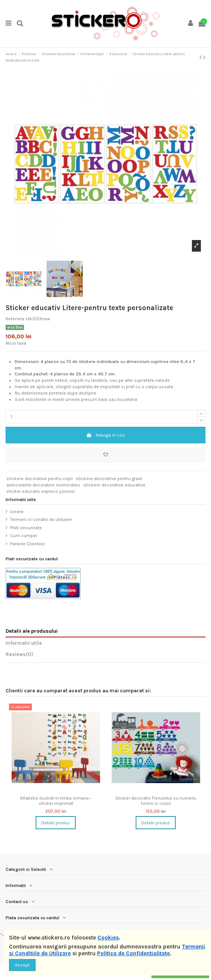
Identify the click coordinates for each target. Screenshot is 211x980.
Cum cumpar (24, 536)
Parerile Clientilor (28, 544)
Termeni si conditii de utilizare (41, 519)
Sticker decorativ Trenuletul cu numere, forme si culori (156, 801)
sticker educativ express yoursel (40, 491)
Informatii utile (24, 643)
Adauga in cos (105, 435)
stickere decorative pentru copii (40, 479)
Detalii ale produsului (32, 631)
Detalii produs (56, 823)
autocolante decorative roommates (43, 485)
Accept (22, 965)
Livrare (17, 512)
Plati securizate (26, 528)
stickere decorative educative (114, 485)
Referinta (15, 319)
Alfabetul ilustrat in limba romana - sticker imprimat (56, 801)
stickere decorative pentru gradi (109, 479)
